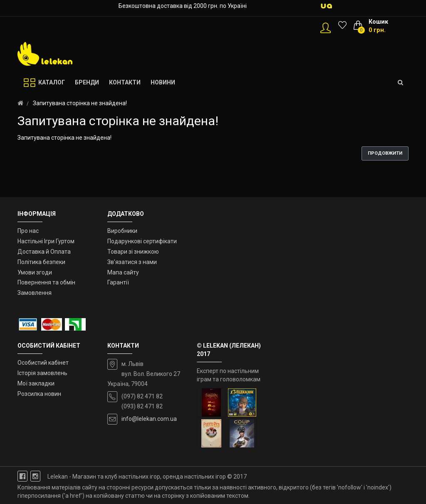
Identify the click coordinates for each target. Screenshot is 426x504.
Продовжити (385, 153)
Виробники (122, 231)
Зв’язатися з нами (132, 262)
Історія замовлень (42, 373)
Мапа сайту (123, 272)
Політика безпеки (41, 262)
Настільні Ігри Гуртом (46, 241)
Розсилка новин (39, 394)
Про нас (28, 231)
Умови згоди (35, 272)
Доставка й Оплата (44, 252)
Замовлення (35, 293)
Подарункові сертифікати (142, 241)
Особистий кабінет (43, 363)
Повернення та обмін (46, 282)
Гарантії (118, 282)
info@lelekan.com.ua (149, 419)
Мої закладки (36, 383)
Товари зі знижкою (133, 252)
